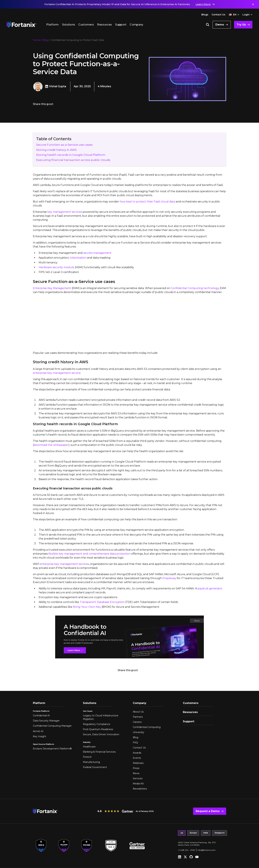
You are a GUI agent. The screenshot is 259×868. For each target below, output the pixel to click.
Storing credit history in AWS (56, 150)
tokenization (78, 258)
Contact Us (218, 15)
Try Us (241, 25)
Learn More (203, 4)
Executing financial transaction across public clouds (73, 160)
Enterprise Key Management (52, 288)
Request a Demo (208, 811)
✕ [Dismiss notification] (253, 4)
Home (37, 40)
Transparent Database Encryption (102, 602)
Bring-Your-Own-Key (87, 607)
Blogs (205, 15)
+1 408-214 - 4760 (186, 850)
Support (121, 25)
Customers (86, 25)
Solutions (69, 25)
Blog (46, 40)
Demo (220, 25)
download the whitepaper (51, 445)
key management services (65, 212)
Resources (104, 25)
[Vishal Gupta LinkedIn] (47, 86)
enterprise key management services (64, 564)
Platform (53, 25)
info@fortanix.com (207, 850)
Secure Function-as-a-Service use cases (64, 145)
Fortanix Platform (41, 711)
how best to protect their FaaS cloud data (147, 202)
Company (136, 25)
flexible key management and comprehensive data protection (89, 554)
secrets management (97, 253)
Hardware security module (56, 267)
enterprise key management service (57, 373)
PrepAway (169, 578)
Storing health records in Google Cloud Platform (71, 155)
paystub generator (210, 588)
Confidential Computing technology (195, 288)
